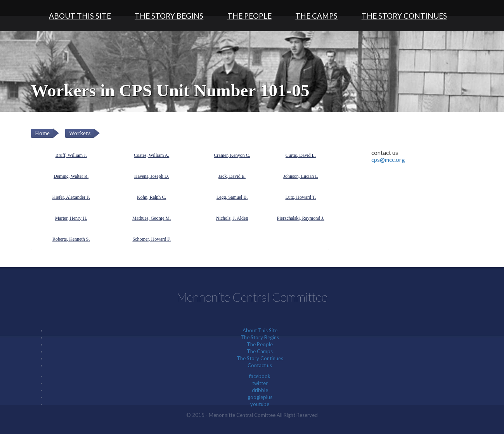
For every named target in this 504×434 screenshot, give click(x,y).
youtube (260, 404)
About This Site (80, 16)
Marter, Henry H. (71, 218)
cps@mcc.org (388, 160)
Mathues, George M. (152, 218)
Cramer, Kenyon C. (232, 155)
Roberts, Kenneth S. (71, 239)
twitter (260, 383)
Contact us (260, 365)
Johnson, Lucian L (300, 176)
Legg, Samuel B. (232, 197)
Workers (80, 133)
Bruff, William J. (71, 155)
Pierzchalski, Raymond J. (301, 218)
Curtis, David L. (301, 155)
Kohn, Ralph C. (152, 197)
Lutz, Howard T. (300, 197)
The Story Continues (404, 16)
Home (42, 133)
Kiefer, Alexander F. (71, 197)
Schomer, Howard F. (152, 239)
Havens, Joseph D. (152, 176)
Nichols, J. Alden (232, 218)
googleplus (260, 397)
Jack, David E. (232, 176)
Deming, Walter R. (71, 176)
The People (249, 16)
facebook (260, 376)
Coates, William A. (152, 155)
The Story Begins (169, 16)
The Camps (316, 16)
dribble (260, 390)
